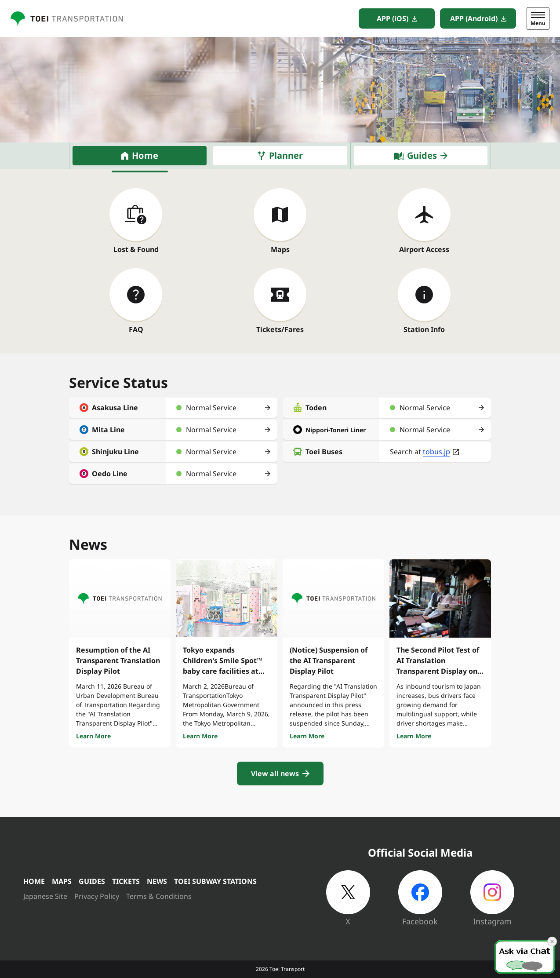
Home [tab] (145, 155)
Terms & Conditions (159, 896)
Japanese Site (45, 896)
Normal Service (211, 408)
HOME (34, 881)
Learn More (93, 736)
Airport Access (424, 249)
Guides (422, 155)
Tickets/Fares (280, 329)
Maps (280, 249)
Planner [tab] (286, 155)
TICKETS (126, 881)
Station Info (424, 329)
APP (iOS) (393, 18)
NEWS (157, 881)
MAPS (62, 881)
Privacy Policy (97, 896)
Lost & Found (136, 249)
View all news (275, 774)
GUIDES (92, 881)
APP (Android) (474, 18)
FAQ (136, 329)
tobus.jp (436, 452)
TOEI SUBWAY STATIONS (215, 881)
